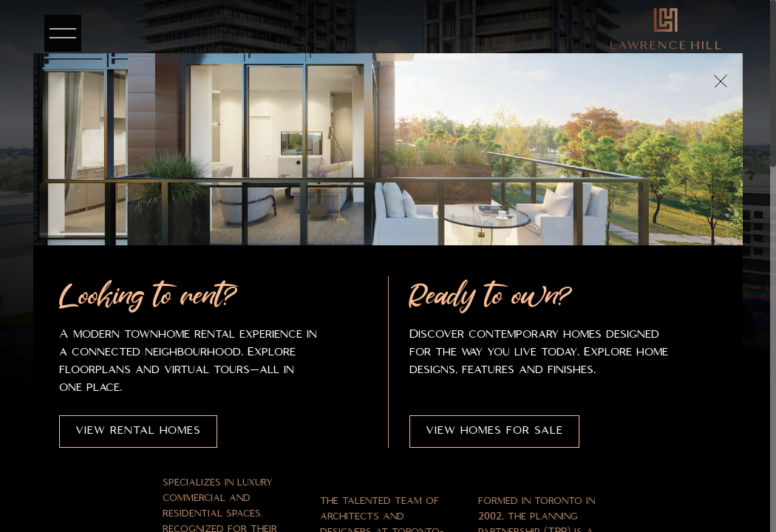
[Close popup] (721, 81)
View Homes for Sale (494, 431)
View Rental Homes (138, 431)
